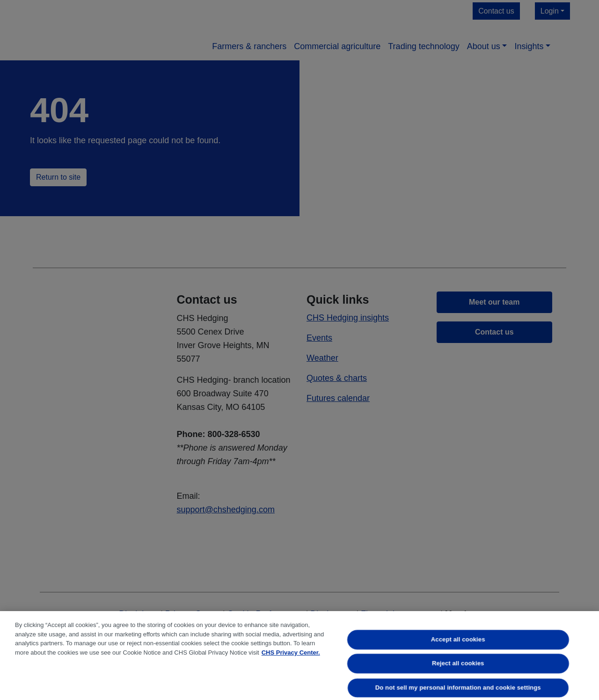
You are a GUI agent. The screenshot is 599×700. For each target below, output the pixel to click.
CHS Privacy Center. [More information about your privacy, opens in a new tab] (291, 653)
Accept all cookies (458, 639)
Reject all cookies (458, 664)
